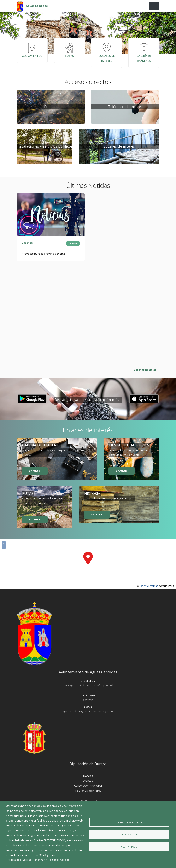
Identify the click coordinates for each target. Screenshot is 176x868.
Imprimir (40, 860)
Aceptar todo (129, 847)
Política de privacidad (19, 860)
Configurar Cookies (129, 822)
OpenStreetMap (149, 587)
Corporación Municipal (88, 787)
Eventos (88, 782)
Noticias (88, 777)
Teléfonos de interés (88, 792)
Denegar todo (129, 834)
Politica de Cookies (58, 860)
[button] (32, 400)
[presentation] (88, 33)
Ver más (27, 245)
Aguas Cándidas (37, 6)
